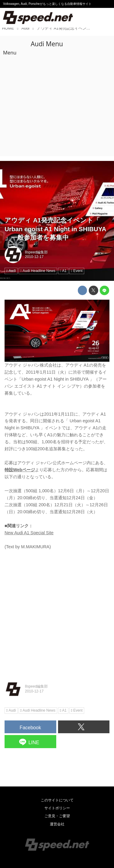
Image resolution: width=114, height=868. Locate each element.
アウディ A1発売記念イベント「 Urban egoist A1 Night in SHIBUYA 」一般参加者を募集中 (55, 229)
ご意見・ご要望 (57, 816)
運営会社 (57, 824)
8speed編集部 (36, 252)
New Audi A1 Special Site (29, 533)
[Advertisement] (57, 96)
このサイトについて (57, 800)
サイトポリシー (57, 808)
